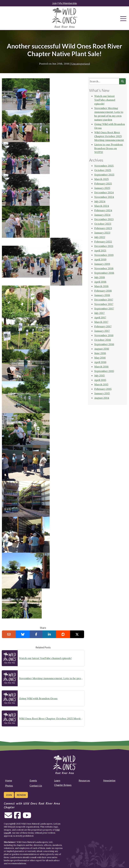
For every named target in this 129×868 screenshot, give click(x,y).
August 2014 (102, 398)
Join (54, 3)
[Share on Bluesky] (23, 634)
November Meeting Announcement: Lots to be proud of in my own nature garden (51, 678)
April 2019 (100, 259)
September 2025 (104, 175)
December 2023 (104, 219)
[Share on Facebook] (36, 634)
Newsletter (109, 780)
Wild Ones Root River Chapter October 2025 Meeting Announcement (51, 718)
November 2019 (104, 255)
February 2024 (103, 210)
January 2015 (102, 393)
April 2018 (100, 282)
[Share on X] (77, 634)
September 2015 (104, 371)
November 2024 (104, 197)
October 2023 (103, 224)
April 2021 (100, 250)
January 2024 (102, 215)
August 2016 (102, 349)
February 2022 (103, 242)
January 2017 (102, 331)
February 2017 (103, 326)
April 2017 (100, 317)
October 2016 (103, 340)
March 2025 (101, 179)
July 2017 (99, 313)
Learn (57, 780)
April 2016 (100, 362)
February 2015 (103, 389)
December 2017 (104, 300)
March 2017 (101, 322)
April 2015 (100, 380)
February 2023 (103, 228)
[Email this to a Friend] (9, 634)
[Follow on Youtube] (27, 817)
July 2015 (99, 375)
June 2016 (100, 353)
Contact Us (36, 785)
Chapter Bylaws (63, 785)
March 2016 (101, 367)
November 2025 (104, 166)
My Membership (68, 3)
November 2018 (104, 268)
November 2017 (104, 304)
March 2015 (101, 384)
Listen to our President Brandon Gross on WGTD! (109, 148)
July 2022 (100, 237)
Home (9, 780)
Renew (21, 795)
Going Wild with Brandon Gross (38, 698)
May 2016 (100, 358)
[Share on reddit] (63, 634)
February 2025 (103, 184)
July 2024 (100, 201)
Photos (9, 785)
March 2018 (101, 286)
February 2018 (103, 291)
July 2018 (100, 277)
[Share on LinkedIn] (49, 634)
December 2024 (104, 192)
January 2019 (102, 264)
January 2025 (102, 188)
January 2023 (102, 233)
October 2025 (103, 170)
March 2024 (102, 206)
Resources (84, 780)
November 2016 (104, 335)
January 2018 (102, 295)
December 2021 (104, 246)
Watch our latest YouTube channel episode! (45, 658)
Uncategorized (81, 64)
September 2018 (104, 273)
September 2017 (104, 309)
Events (33, 780)
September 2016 (104, 344)
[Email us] (8, 817)
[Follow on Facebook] (17, 817)
